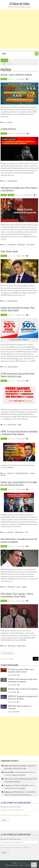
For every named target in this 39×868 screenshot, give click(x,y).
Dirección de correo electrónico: (11, 807)
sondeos (24, 587)
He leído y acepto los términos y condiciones (16, 815)
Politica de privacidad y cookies (14, 865)
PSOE (20, 425)
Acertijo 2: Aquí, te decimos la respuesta (16, 75)
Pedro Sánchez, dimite (9, 251)
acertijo (10, 122)
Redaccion (12, 79)
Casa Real (11, 532)
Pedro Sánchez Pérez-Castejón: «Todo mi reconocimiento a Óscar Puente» (17, 595)
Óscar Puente (31, 245)
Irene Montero (12, 245)
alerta (18, 587)
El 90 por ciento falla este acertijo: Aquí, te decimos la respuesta (23, 680)
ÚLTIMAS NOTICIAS (8, 129)
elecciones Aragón (13, 367)
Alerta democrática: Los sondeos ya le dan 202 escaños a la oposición (19, 540)
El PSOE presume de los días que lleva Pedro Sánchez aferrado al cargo (18, 375)
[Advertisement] (19, 29)
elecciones (11, 473)
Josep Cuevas (21, 245)
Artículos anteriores (8, 653)
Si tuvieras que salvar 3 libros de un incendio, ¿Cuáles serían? (21, 670)
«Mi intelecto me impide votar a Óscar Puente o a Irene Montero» (19, 189)
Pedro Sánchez (12, 425)
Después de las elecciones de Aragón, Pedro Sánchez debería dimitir (18, 309)
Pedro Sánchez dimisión (22, 473)
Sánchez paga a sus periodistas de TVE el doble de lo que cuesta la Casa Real (19, 483)
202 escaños (11, 587)
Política (4, 79)
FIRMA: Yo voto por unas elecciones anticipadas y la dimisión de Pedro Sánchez (19, 433)
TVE (27, 532)
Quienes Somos (29, 865)
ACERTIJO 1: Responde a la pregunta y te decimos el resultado (23, 697)
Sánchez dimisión (13, 301)
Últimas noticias (12, 181)
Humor (4, 195)
